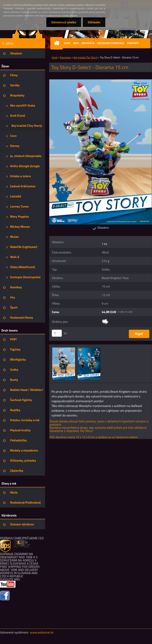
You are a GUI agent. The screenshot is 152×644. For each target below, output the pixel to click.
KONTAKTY (133, 43)
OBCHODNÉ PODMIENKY (111, 43)
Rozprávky (65, 57)
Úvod (54, 57)
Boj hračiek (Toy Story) (85, 57)
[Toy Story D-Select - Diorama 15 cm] (101, 81)
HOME (67, 43)
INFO (76, 43)
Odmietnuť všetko (64, 22)
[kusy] (57, 333)
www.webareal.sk (42, 632)
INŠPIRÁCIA (88, 43)
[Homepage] (57, 43)
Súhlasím (94, 22)
